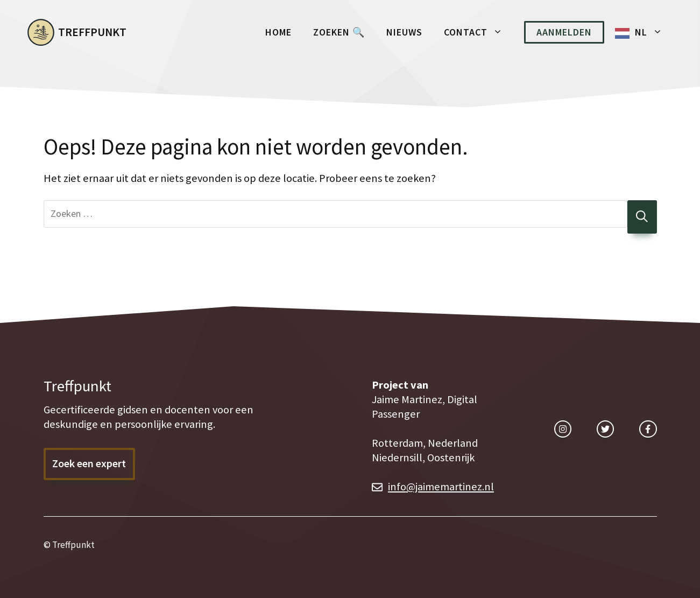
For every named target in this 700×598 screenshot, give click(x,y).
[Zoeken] (642, 217)
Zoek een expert (89, 463)
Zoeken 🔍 (339, 32)
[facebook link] (648, 429)
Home (278, 32)
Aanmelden (564, 32)
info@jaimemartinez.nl (441, 487)
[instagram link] (563, 429)
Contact (479, 32)
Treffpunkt (92, 32)
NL (654, 32)
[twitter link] (605, 429)
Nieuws (404, 32)
